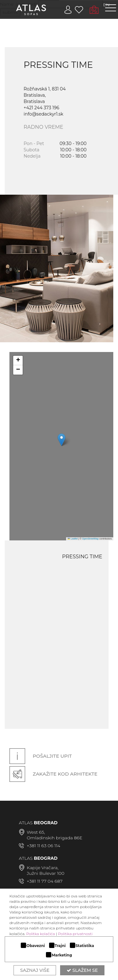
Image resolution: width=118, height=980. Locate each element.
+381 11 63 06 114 (43, 846)
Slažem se (82, 970)
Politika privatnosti (75, 934)
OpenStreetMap (90, 539)
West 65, (36, 832)
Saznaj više (35, 970)
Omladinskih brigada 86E (55, 838)
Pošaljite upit (41, 756)
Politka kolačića (40, 934)
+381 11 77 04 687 (45, 881)
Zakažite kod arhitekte (53, 774)
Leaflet (73, 539)
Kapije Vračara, (43, 868)
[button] (62, 440)
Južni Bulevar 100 (46, 873)
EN (107, 5)
